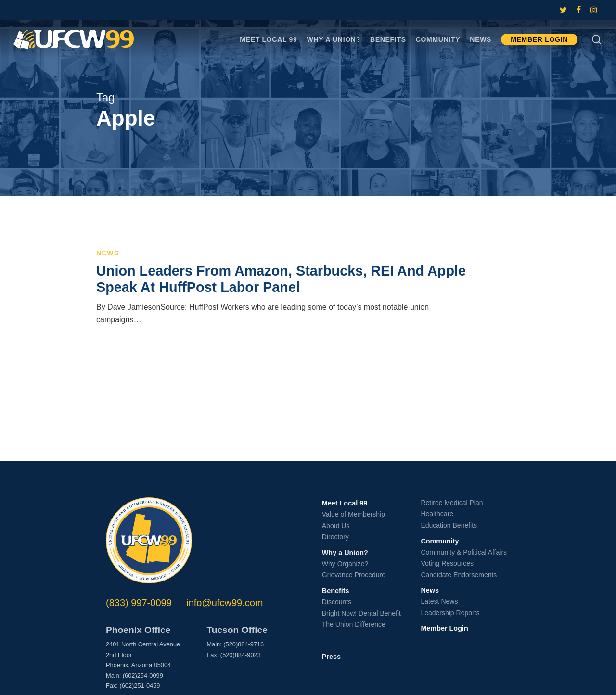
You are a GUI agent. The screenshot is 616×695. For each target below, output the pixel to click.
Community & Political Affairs (464, 552)
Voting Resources (447, 563)
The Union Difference (354, 624)
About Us (336, 526)
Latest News (439, 601)
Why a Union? (345, 553)
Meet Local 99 (345, 503)
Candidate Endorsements (459, 575)
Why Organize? (345, 564)
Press (331, 657)
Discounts (337, 602)
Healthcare (437, 514)
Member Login (444, 628)
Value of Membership (353, 514)
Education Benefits (449, 525)
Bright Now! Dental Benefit (361, 613)
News (108, 253)
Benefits (336, 591)
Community (440, 541)
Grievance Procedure (354, 575)
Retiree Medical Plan (452, 503)
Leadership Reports (450, 613)
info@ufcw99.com (225, 603)
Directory (335, 537)
